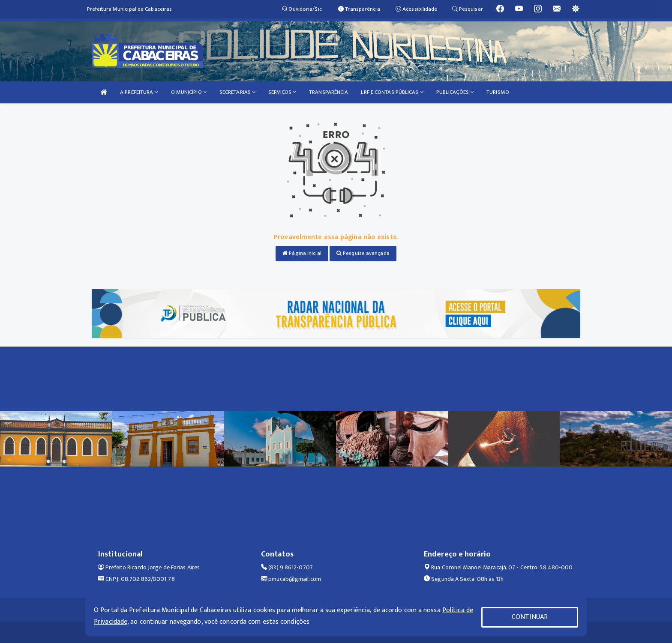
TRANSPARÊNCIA (328, 92)
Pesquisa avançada (363, 253)
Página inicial (302, 253)
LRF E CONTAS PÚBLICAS (392, 92)
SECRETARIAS (237, 92)
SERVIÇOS (282, 92)
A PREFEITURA (139, 92)
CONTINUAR (530, 617)
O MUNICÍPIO (189, 92)
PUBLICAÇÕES (455, 92)
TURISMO (498, 92)
